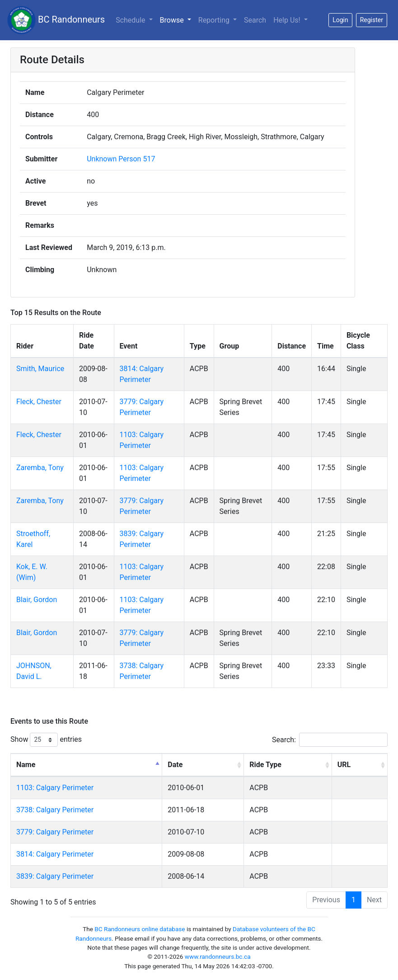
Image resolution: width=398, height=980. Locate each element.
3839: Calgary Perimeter (55, 876)
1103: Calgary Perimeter (55, 788)
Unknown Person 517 (121, 159)
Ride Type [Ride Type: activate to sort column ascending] (265, 765)
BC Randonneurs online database (140, 929)
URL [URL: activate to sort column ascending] (344, 765)
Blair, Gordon (37, 600)
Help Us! (288, 20)
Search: (330, 740)
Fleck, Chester (39, 402)
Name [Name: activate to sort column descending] (26, 765)
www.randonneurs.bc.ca (218, 956)
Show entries (46, 740)
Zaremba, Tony (40, 468)
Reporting (215, 20)
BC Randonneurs (56, 20)
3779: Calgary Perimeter (55, 832)
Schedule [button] (131, 20)
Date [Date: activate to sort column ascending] (175, 765)
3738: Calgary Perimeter (55, 810)
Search (255, 20)
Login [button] (340, 20)
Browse (173, 20)
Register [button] (372, 20)
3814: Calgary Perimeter (55, 854)
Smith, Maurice (40, 369)
